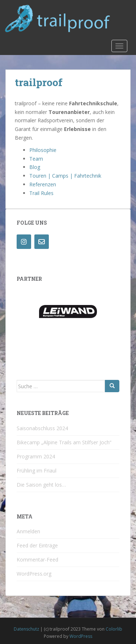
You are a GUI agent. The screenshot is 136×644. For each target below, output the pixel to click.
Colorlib (114, 629)
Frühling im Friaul (37, 471)
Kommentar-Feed (37, 560)
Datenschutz (26, 629)
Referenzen (43, 184)
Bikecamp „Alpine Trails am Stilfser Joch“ (64, 442)
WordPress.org (34, 574)
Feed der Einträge (37, 545)
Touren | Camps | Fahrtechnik (65, 176)
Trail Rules (41, 193)
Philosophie (43, 150)
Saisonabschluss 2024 (42, 428)
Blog (35, 167)
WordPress (81, 636)
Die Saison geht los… (41, 485)
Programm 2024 (36, 456)
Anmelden (28, 531)
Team (36, 159)
